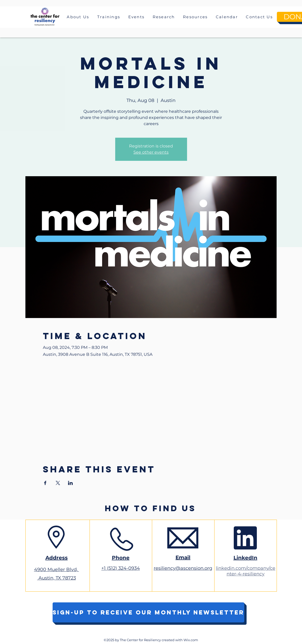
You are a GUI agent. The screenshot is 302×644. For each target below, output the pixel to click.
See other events (151, 152)
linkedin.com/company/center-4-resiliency (246, 571)
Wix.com (191, 640)
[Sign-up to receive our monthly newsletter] (148, 612)
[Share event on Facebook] (45, 483)
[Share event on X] (58, 483)
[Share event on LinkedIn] (70, 483)
